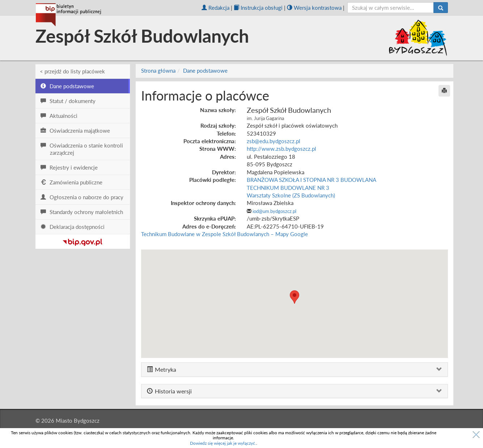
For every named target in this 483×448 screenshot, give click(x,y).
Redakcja (215, 8)
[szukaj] (391, 8)
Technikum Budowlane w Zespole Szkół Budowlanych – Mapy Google (224, 234)
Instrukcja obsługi (258, 8)
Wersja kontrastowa (314, 8)
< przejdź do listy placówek (72, 71)
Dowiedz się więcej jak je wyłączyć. (223, 443)
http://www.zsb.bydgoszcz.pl (281, 149)
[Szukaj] (441, 8)
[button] (295, 297)
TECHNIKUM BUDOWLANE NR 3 (288, 188)
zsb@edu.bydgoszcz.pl (274, 141)
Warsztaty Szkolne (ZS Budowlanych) (291, 195)
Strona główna (158, 71)
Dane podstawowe (205, 71)
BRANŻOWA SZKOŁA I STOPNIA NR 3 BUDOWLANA (312, 180)
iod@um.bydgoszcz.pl (274, 211)
